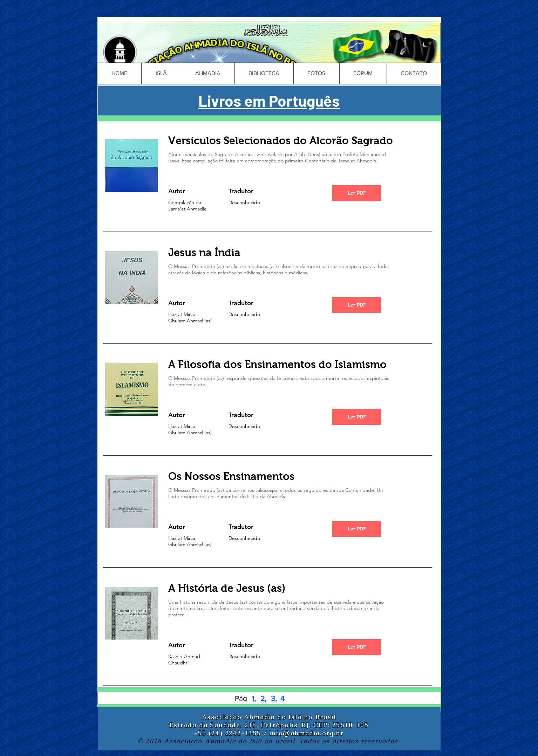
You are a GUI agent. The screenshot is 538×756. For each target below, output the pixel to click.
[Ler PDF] (356, 193)
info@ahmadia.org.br (307, 733)
